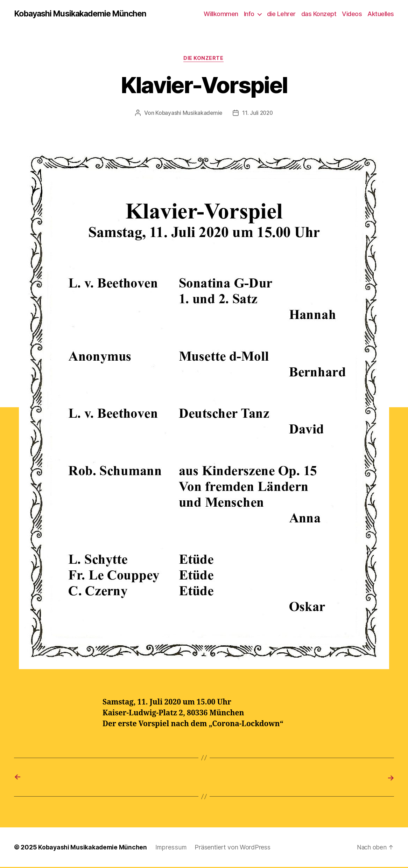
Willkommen (221, 14)
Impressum (172, 848)
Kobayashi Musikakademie (188, 114)
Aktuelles (381, 14)
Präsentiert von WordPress (233, 848)
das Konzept (319, 14)
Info (249, 14)
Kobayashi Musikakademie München (83, 14)
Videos (352, 14)
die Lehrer (281, 14)
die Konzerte (204, 59)
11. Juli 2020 (258, 114)
